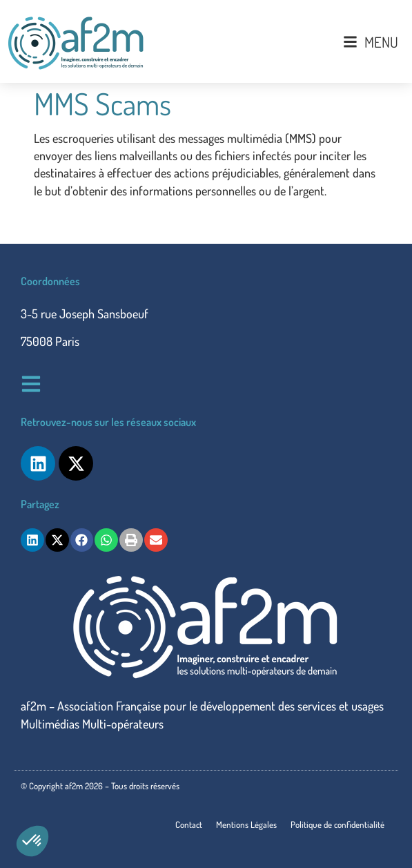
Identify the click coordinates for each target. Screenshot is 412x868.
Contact (189, 824)
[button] (32, 841)
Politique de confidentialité (337, 824)
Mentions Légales (246, 824)
